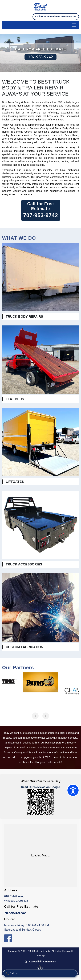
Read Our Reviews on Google (40, 787)
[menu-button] (40, 25)
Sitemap (40, 955)
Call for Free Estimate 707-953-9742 (56, 17)
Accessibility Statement (41, 962)
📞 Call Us (12, 973)
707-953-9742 (40, 57)
